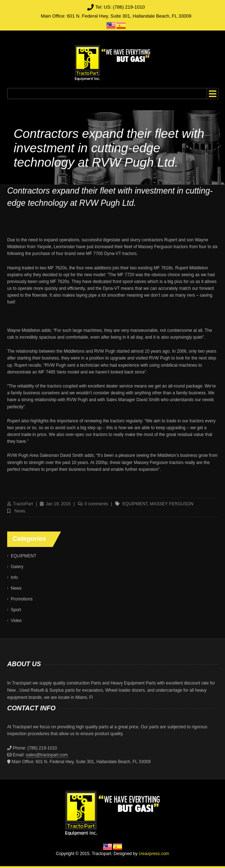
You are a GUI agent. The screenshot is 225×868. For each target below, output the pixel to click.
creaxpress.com (154, 854)
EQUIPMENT (24, 556)
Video (16, 621)
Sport (16, 610)
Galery (17, 567)
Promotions (22, 599)
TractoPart (23, 504)
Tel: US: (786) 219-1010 (120, 7)
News (20, 511)
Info (14, 577)
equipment (135, 504)
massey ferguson (172, 504)
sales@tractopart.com (47, 755)
